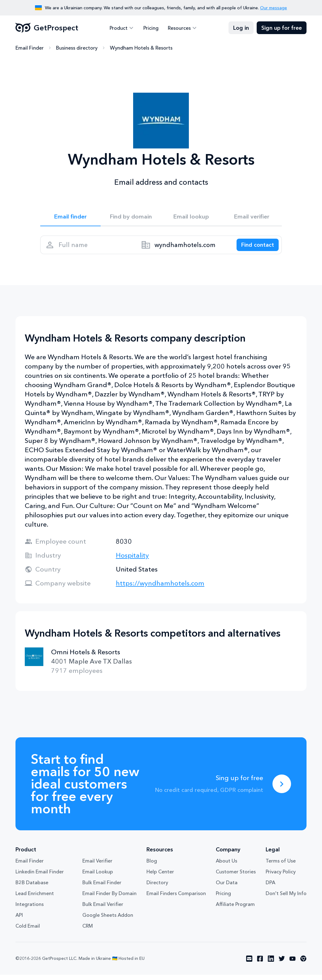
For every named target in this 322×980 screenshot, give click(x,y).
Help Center (160, 877)
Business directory (77, 48)
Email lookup (191, 218)
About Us (226, 866)
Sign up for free (282, 28)
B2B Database (32, 888)
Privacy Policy (281, 877)
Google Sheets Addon (108, 920)
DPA (270, 888)
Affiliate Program (235, 909)
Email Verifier (97, 866)
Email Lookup (98, 877)
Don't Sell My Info (286, 898)
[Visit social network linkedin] (271, 964)
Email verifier (252, 218)
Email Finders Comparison (176, 898)
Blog (152, 866)
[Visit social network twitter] (282, 964)
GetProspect (47, 28)
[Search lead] (255, 248)
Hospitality (132, 561)
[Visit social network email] (249, 964)
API (19, 920)
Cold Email (28, 931)
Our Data (227, 888)
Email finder (70, 218)
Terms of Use (281, 866)
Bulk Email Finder (102, 888)
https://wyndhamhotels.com (160, 588)
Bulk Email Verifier (103, 909)
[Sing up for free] (282, 789)
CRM (88, 931)
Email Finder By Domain (109, 898)
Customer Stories (236, 877)
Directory (157, 888)
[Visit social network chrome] (303, 964)
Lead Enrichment (35, 898)
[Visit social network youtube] (293, 964)
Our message (274, 8)
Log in (241, 28)
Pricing (151, 28)
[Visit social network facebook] (260, 964)
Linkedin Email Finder (40, 877)
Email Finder (30, 48)
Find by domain (131, 218)
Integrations (30, 909)
